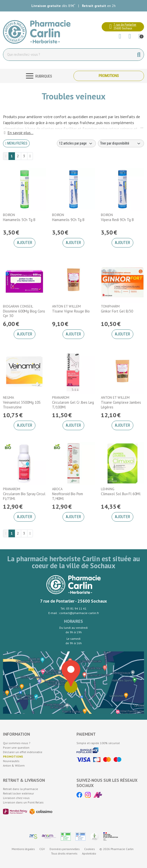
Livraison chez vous (16, 798)
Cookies (89, 849)
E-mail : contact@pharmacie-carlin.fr (74, 613)
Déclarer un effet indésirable (23, 752)
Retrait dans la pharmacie (21, 789)
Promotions (109, 76)
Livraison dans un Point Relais (23, 802)
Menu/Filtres (16, 143)
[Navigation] (38, 76)
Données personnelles (65, 849)
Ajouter (25, 243)
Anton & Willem (14, 765)
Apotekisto (89, 853)
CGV (42, 849)
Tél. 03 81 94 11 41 (73, 608)
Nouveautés (11, 761)
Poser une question (16, 748)
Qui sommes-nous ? (17, 743)
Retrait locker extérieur (18, 793)
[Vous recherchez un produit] (69, 55)
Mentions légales (23, 849)
